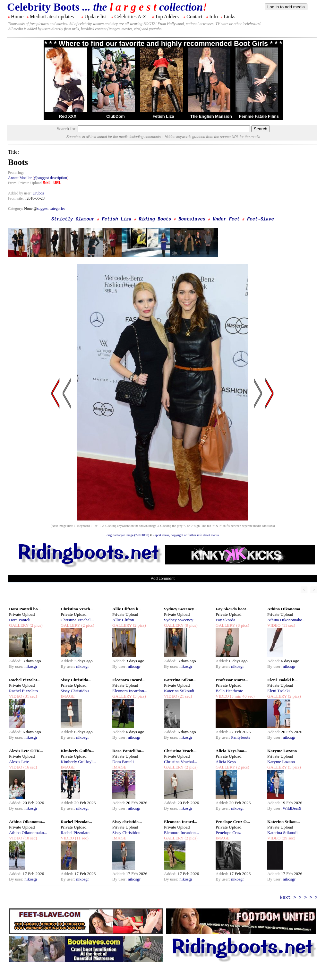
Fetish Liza (163, 116)
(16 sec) (30, 767)
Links (229, 17)
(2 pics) (36, 625)
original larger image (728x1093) (128, 535)
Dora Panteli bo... (25, 609)
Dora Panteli (20, 620)
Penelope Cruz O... (233, 822)
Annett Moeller (20, 178)
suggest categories (51, 209)
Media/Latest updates (52, 17)
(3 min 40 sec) (242, 696)
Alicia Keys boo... (231, 751)
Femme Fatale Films (259, 116)
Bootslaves (192, 219)
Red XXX (68, 116)
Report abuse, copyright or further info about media (186, 535)
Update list (96, 17)
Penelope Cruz (228, 833)
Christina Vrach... (77, 609)
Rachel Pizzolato (23, 691)
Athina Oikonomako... (286, 620)
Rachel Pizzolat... (25, 680)
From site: (16, 198)
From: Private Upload (25, 183)
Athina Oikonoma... (285, 609)
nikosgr (31, 666)
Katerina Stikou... (180, 680)
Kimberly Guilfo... (77, 751)
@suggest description (51, 178)
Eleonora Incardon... (130, 691)
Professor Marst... (232, 680)
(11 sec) (288, 625)
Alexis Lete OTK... (26, 751)
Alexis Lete (19, 762)
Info (214, 17)
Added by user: (20, 193)
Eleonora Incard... (129, 680)
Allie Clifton (123, 620)
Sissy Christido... (76, 680)
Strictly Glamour (73, 219)
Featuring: (16, 173)
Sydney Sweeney (179, 620)
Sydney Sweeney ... (181, 609)
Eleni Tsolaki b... (282, 680)
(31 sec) (30, 696)
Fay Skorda (225, 620)
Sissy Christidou (75, 691)
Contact (194, 17)
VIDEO (274, 625)
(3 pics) (242, 625)
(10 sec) (30, 838)
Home (17, 17)
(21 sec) (184, 696)
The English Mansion (211, 116)
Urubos (38, 193)
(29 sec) (288, 838)
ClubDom (116, 116)
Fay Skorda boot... (232, 609)
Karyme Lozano (282, 751)
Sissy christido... (127, 822)
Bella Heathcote (229, 691)
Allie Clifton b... (127, 609)
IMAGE (68, 696)
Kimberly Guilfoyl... (78, 762)
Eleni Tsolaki (278, 691)
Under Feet (226, 219)
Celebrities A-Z (130, 17)
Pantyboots (240, 737)
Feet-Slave (261, 219)
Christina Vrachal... (77, 620)
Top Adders (167, 17)
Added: (16, 661)
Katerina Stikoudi (179, 691)
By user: (17, 666)
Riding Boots (155, 219)
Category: (16, 209)
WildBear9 (292, 808)
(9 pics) (191, 625)
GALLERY (19, 625)
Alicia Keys (226, 762)
